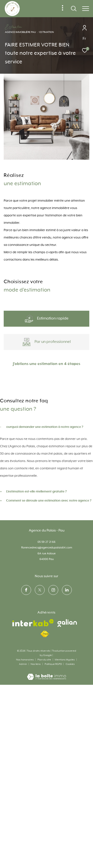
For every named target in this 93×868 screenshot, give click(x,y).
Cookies (70, 815)
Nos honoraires (25, 811)
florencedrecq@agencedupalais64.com (47, 699)
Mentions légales (65, 811)
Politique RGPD (53, 815)
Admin (23, 815)
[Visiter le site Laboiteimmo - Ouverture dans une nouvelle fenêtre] (46, 825)
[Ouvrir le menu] (86, 9)
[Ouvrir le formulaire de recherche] (74, 9)
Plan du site (45, 811)
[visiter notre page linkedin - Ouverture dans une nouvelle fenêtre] (67, 741)
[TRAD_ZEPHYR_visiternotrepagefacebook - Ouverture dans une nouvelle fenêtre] (26, 741)
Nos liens (36, 815)
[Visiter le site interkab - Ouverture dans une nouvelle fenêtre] (33, 774)
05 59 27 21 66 (46, 693)
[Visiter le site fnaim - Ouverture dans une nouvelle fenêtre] (45, 785)
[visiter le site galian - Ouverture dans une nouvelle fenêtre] (67, 774)
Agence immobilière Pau (20, 32)
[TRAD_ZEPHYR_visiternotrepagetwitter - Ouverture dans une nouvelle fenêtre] (40, 741)
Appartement (25, 425)
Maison (68, 425)
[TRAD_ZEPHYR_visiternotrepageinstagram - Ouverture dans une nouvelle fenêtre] (53, 741)
